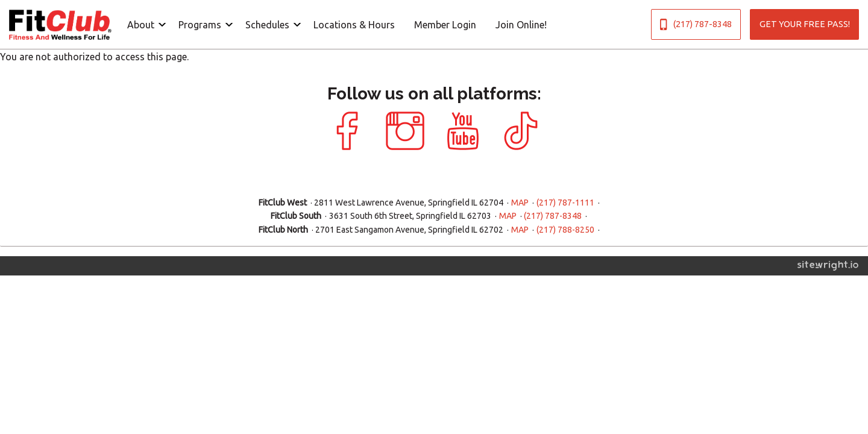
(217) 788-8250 (565, 230)
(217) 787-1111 (565, 203)
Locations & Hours (354, 25)
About (141, 25)
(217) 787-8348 (696, 24)
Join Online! (521, 25)
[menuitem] (143, 24)
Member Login (445, 25)
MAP (520, 203)
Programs (200, 25)
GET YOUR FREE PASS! (805, 24)
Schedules (267, 25)
